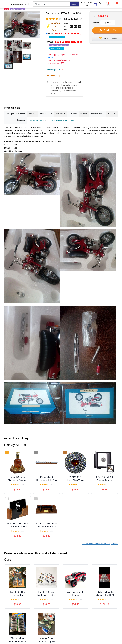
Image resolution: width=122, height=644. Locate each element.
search (74, 4)
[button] (116, 4)
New (65, 35)
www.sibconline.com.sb (20, 4)
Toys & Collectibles (36, 120)
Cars (72, 120)
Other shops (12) (56, 70)
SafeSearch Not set (87, 4)
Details (50, 57)
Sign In (96, 4)
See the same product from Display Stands (100, 544)
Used (65, 45)
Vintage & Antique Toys (57, 120)
